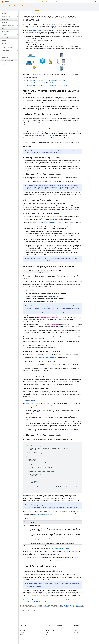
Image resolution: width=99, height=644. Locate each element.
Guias (21, 628)
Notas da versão (76, 635)
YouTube (48, 635)
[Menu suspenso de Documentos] (50, 2)
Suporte (65, 2)
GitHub (22, 637)
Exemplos (54, 9)
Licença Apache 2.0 (47, 607)
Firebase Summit (50, 630)
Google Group (76, 633)
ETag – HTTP (59, 572)
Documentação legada (78, 639)
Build (15, 2)
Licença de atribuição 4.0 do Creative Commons (70, 605)
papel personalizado (65, 312)
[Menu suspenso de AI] (25, 9)
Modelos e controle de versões (47, 135)
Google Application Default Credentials (65, 117)
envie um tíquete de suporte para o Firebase (59, 548)
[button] (8, 13)
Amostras (22, 633)
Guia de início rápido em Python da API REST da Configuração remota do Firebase (46, 85)
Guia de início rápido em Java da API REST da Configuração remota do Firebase (46, 80)
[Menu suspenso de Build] (18, 2)
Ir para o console (92, 2)
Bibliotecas (22, 635)
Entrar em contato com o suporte (80, 628)
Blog (85, 2)
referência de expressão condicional (44, 196)
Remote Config (19, 6)
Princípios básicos (14, 9)
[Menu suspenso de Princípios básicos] (20, 9)
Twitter (48, 633)
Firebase (25, 13)
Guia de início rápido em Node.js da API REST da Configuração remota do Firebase (46, 83)
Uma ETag (50, 500)
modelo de (56, 26)
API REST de (35, 31)
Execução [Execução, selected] (37, 9)
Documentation (7, 6)
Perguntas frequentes (77, 637)
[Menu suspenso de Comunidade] (60, 2)
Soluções (32, 2)
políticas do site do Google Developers (73, 607)
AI (23, 9)
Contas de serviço (53, 296)
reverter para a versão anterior (49, 222)
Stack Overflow (76, 630)
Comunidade (55, 2)
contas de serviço (50, 281)
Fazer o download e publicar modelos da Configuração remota (47, 152)
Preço (38, 2)
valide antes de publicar (29, 224)
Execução (23, 2)
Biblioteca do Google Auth (49, 337)
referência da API (73, 272)
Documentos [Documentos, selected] (45, 2)
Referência (46, 9)
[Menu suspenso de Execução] (27, 2)
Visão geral (4, 9)
